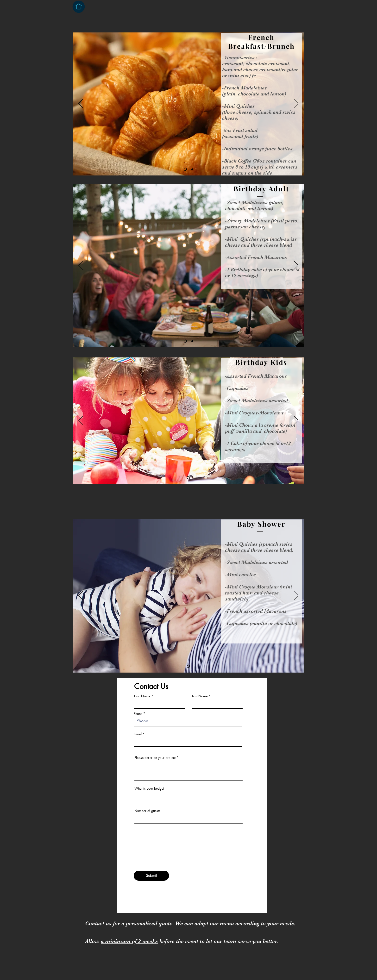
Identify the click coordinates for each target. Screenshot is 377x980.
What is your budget (149, 788)
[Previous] (81, 104)
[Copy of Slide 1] (192, 341)
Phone (138, 714)
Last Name (200, 696)
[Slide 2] (192, 169)
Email (138, 734)
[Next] (296, 104)
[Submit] (151, 876)
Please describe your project (155, 758)
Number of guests (147, 811)
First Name (142, 696)
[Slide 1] (185, 169)
